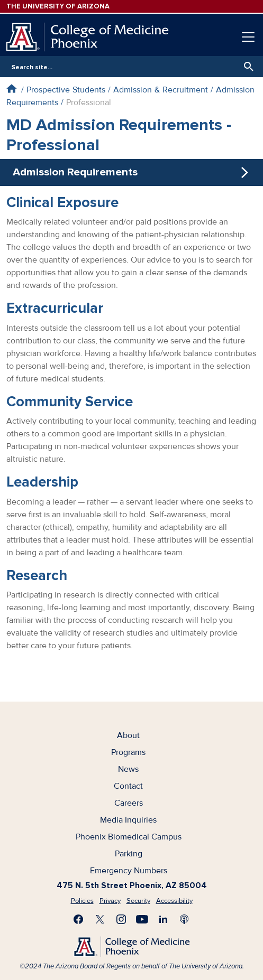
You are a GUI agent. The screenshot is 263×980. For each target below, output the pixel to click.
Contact (128, 786)
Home (11, 88)
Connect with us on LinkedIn (164, 919)
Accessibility (174, 901)
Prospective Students (66, 90)
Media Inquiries (128, 820)
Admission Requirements (75, 172)
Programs (128, 752)
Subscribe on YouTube (142, 919)
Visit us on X (100, 919)
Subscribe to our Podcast (185, 919)
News (128, 769)
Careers (129, 803)
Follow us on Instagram (121, 919)
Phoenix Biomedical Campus (129, 837)
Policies (82, 901)
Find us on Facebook (79, 919)
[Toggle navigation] (248, 37)
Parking (129, 854)
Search (246, 67)
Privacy (110, 901)
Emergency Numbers (129, 871)
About (128, 735)
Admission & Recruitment (161, 90)
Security (138, 901)
